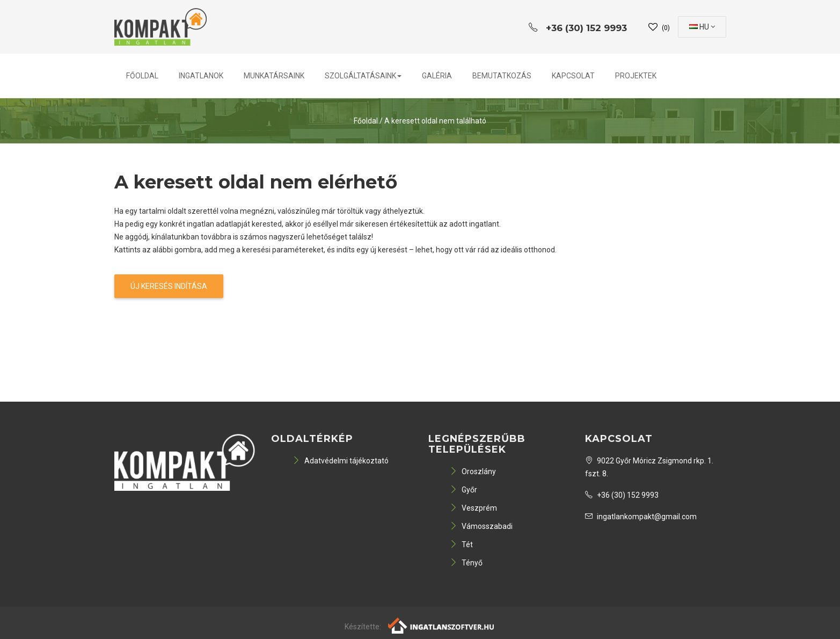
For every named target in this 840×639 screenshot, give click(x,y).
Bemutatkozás (502, 76)
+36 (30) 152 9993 (622, 495)
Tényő (466, 563)
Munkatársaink (274, 76)
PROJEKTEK (636, 76)
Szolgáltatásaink (363, 76)
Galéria (437, 76)
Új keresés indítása (169, 286)
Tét (461, 544)
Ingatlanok (201, 76)
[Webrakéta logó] (441, 625)
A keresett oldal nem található (435, 121)
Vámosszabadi (481, 526)
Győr (463, 490)
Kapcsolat (573, 76)
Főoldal (142, 76)
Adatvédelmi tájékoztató (341, 461)
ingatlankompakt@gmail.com (641, 517)
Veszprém (473, 508)
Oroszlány (473, 471)
